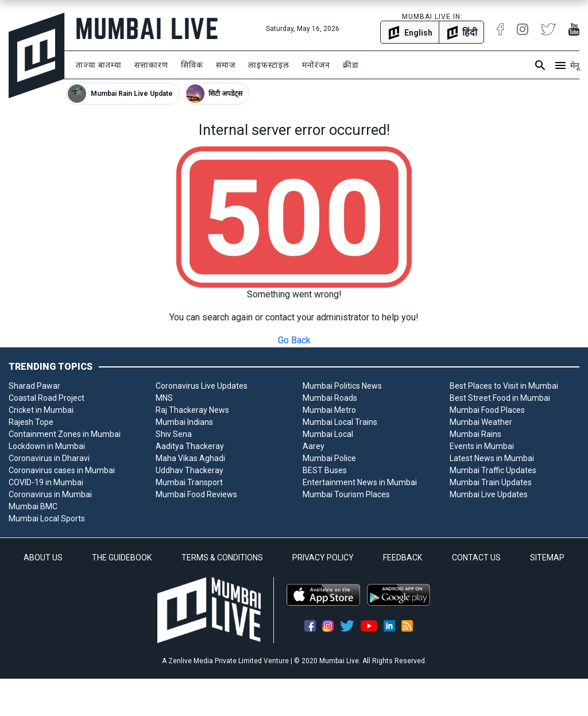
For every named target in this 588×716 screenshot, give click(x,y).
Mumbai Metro (329, 410)
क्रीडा (351, 65)
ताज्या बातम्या (99, 65)
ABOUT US (43, 558)
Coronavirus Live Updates (202, 386)
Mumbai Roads (330, 398)
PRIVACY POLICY (323, 558)
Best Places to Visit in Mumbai (504, 386)
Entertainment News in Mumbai (360, 482)
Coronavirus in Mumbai (50, 494)
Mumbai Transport (189, 482)
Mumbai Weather (481, 422)
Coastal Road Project (47, 398)
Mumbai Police (329, 458)
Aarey (314, 446)
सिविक (192, 65)
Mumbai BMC (33, 506)
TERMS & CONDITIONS (222, 558)
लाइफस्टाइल (269, 65)
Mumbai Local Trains (340, 422)
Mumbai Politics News (342, 386)
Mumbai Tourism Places (346, 494)
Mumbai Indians (184, 422)
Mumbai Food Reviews (196, 494)
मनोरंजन (316, 65)
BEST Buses (325, 470)
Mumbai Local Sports (47, 518)
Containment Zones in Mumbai (65, 434)
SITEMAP (547, 558)
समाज (226, 65)
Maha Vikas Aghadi (190, 458)
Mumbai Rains (475, 434)
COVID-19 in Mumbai (46, 482)
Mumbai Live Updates (489, 494)
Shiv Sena (174, 434)
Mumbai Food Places (487, 410)
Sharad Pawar (34, 386)
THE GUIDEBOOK (122, 558)
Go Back (294, 340)
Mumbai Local (328, 434)
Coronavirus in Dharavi (49, 458)
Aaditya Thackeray (190, 446)
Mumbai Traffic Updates (493, 470)
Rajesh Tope (31, 422)
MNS (164, 398)
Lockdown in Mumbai (47, 446)
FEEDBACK (403, 558)
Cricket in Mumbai (41, 410)
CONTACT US (476, 558)
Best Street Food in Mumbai (500, 398)
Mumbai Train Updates (491, 482)
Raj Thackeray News (192, 410)
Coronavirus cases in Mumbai (62, 470)
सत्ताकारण (151, 65)
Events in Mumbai (482, 446)
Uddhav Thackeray (189, 470)
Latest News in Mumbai (492, 458)
